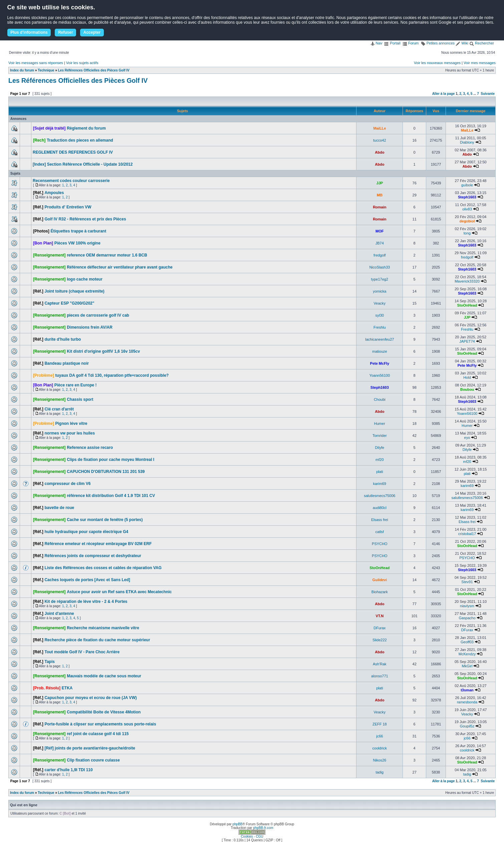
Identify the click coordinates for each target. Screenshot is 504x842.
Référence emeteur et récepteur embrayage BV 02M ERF (98, 544)
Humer (380, 424)
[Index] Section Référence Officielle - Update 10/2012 (83, 164)
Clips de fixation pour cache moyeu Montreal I (110, 460)
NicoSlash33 (380, 267)
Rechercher (482, 43)
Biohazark (380, 592)
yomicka (380, 291)
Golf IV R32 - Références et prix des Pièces (85, 219)
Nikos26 (380, 760)
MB (380, 195)
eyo (467, 438)
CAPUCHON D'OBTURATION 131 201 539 (106, 472)
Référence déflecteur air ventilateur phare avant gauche (120, 267)
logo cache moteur (85, 279)
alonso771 (380, 676)
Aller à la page (444, 94)
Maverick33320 (467, 281)
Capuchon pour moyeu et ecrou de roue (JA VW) (90, 698)
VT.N (380, 616)
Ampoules (54, 193)
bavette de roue (59, 508)
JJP (380, 183)
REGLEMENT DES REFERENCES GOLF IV (73, 152)
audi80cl (380, 508)
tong (467, 233)
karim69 (380, 484)
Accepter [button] (92, 32)
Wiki (462, 43)
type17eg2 (380, 279)
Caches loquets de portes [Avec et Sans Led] (87, 580)
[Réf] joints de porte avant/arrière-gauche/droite (90, 748)
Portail (392, 43)
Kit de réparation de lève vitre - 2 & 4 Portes (86, 602)
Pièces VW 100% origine (77, 243)
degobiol (467, 221)
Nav (376, 43)
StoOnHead (467, 305)
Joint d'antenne (59, 614)
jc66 (380, 736)
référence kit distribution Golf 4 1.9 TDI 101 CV (111, 496)
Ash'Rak (380, 664)
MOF (380, 231)
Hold (467, 377)
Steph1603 (467, 197)
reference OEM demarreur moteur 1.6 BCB (107, 255)
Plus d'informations (29, 32)
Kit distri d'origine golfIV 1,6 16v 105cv (103, 351)
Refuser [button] (66, 32)
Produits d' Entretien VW (68, 207)
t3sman (467, 690)
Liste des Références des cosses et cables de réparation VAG (103, 568)
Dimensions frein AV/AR (90, 327)
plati (380, 472)
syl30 (380, 315)
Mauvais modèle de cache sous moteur (104, 676)
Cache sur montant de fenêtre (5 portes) (105, 520)
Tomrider (380, 436)
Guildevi (380, 580)
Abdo (380, 152)
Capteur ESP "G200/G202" (69, 303)
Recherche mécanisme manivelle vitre (103, 628)
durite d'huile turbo (63, 339)
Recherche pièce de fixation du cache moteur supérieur (97, 640)
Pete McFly (380, 363)
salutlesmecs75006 (380, 496)
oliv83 (467, 209)
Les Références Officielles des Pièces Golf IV (94, 70)
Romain (380, 207)
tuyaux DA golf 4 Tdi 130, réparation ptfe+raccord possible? (112, 375)
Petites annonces (438, 43)
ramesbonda (467, 702)
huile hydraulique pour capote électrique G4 (86, 532)
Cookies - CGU (252, 836)
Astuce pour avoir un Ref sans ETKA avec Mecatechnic (119, 592)
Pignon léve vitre (71, 424)
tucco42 (380, 140)
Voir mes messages (480, 63)
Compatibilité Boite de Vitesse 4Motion (104, 712)
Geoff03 (467, 642)
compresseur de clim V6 (67, 484)
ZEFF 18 (380, 724)
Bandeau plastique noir (67, 363)
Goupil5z (467, 726)
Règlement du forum (86, 128)
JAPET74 (467, 341)
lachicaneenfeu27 (380, 339)
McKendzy (467, 654)
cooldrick (380, 748)
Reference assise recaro (90, 448)
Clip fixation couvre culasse (93, 760)
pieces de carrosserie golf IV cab (98, 315)
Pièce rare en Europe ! (76, 385)
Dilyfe (380, 448)
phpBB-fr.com (263, 828)
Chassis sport (80, 399)
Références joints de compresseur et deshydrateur (93, 556)
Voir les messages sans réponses (36, 63)
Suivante (488, 94)
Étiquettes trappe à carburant (78, 231)
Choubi (380, 399)
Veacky (380, 303)
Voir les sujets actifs (82, 63)
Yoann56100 (380, 375)
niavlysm (467, 606)
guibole (467, 185)
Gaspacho (467, 618)
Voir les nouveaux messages (437, 63)
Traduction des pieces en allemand (80, 140)
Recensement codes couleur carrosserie (71, 181)
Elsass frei (380, 520)
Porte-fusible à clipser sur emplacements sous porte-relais (100, 724)
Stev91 (467, 582)
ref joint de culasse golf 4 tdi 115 (98, 734)
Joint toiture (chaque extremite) (74, 291)
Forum (411, 43)
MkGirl (467, 666)
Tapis (49, 662)
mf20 (380, 460)
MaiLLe (380, 128)
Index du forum (22, 70)
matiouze (380, 351)
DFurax (380, 628)
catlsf (380, 532)
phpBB (237, 824)
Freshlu (380, 327)
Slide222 (380, 640)
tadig (380, 772)
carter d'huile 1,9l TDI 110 (68, 770)
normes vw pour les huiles (70, 433)
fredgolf (380, 255)
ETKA (67, 688)
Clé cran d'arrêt (59, 409)
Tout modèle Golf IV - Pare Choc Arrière (82, 652)
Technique (46, 70)
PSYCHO (380, 544)
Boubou (467, 389)
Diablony (467, 142)
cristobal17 (467, 534)
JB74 (380, 243)
